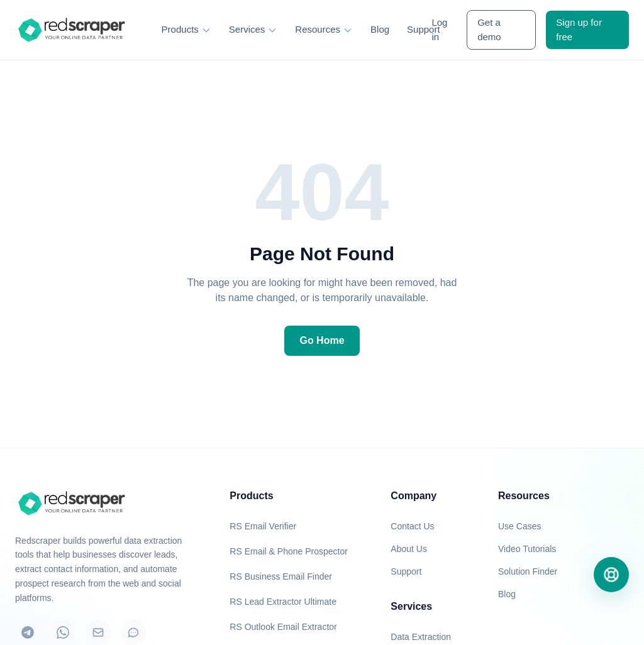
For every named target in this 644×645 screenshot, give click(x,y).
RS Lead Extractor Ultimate (283, 602)
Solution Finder (528, 571)
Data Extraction (421, 637)
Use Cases (519, 526)
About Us (409, 549)
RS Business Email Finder (281, 576)
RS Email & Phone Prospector (289, 551)
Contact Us (412, 526)
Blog (380, 29)
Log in (439, 30)
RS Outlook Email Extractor (283, 627)
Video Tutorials (527, 549)
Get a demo (489, 30)
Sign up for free (579, 30)
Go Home (322, 340)
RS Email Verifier (263, 526)
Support (424, 29)
